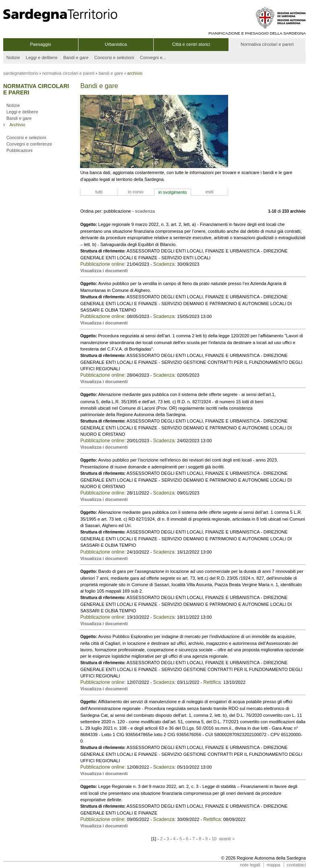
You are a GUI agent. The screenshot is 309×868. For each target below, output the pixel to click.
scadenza (145, 211)
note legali (250, 865)
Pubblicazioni (20, 150)
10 (214, 839)
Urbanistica (116, 44)
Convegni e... (153, 57)
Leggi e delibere (42, 57)
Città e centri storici (191, 44)
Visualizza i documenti (104, 271)
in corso (136, 192)
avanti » (227, 839)
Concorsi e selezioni (114, 57)
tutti (99, 192)
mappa (274, 865)
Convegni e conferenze (29, 144)
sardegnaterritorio (21, 73)
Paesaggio (41, 44)
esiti (210, 192)
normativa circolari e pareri (68, 73)
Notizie (13, 57)
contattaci (296, 865)
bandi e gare (111, 73)
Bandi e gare (76, 57)
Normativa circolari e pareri (267, 44)
